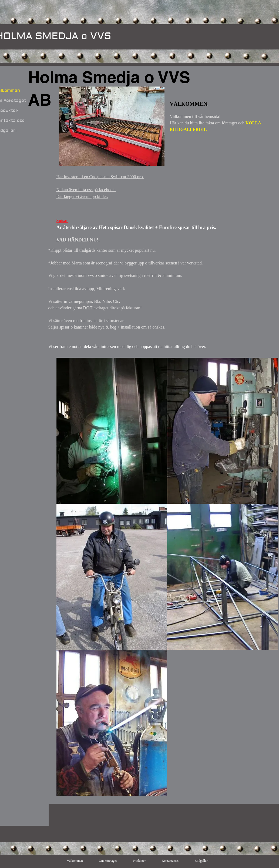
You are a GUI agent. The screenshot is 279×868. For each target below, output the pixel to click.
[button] (112, 431)
